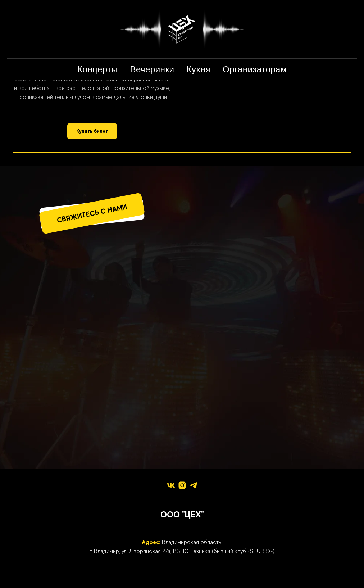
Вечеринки (152, 69)
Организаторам (255, 69)
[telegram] (193, 485)
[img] (117, 282)
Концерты (97, 69)
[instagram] (182, 485)
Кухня (198, 69)
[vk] (171, 485)
